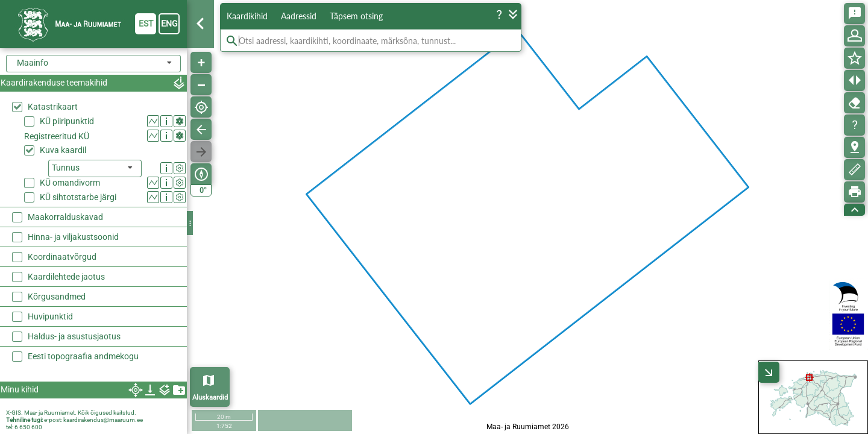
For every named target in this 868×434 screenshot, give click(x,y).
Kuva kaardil (63, 150)
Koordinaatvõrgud (62, 257)
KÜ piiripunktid (67, 121)
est (146, 24)
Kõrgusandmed (57, 297)
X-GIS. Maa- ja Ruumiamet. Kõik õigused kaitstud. (71, 413)
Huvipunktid (50, 316)
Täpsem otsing (356, 16)
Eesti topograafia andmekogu (83, 356)
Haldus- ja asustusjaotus (74, 336)
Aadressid (299, 16)
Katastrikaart (53, 107)
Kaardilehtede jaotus (66, 277)
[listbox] (95, 168)
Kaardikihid (247, 16)
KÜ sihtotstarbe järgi (78, 197)
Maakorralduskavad (65, 217)
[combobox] (93, 64)
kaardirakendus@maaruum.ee (103, 420)
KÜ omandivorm (70, 183)
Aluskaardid (210, 398)
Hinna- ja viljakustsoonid (73, 237)
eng (169, 24)
